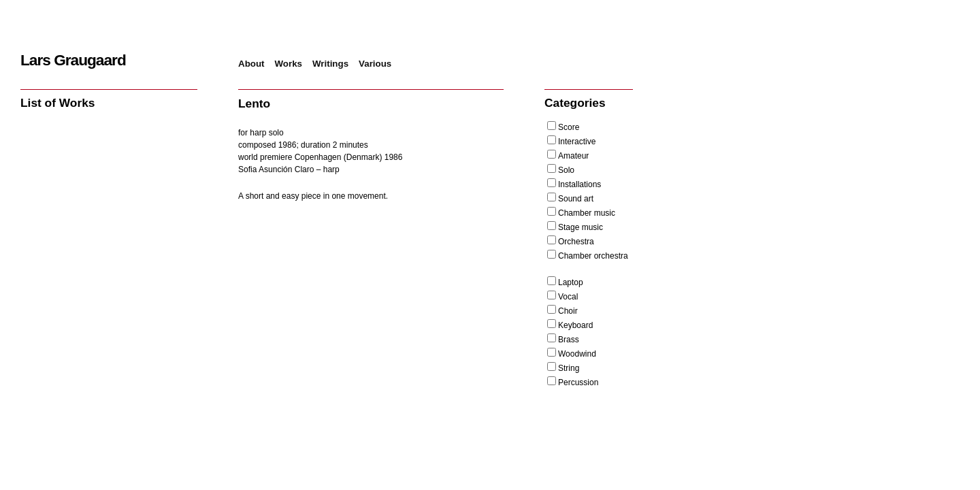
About (251, 64)
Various (375, 64)
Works (289, 64)
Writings (330, 64)
